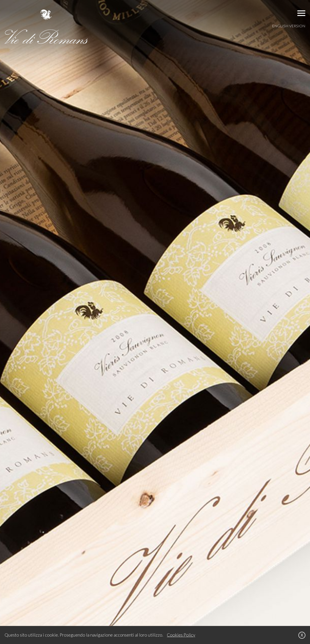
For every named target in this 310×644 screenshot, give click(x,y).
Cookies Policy (181, 635)
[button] (301, 13)
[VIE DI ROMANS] (46, 27)
